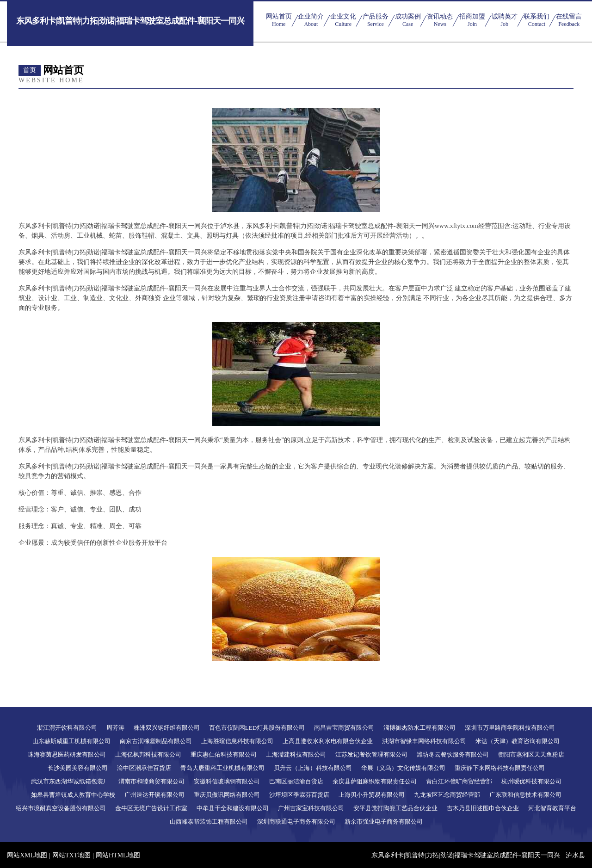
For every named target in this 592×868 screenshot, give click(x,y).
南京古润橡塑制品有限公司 (156, 741)
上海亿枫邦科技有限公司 (148, 754)
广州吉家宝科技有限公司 (311, 808)
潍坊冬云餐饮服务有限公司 (453, 754)
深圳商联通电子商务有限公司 (296, 822)
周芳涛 (115, 728)
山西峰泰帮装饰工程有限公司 (209, 822)
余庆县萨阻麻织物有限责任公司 (375, 781)
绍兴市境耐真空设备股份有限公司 (61, 808)
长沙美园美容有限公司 (78, 768)
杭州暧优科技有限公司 (531, 781)
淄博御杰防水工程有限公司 (419, 728)
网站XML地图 (27, 855)
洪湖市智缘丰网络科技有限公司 (424, 741)
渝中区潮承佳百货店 (144, 768)
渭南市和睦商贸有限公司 (151, 781)
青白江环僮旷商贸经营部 (459, 781)
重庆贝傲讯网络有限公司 (227, 795)
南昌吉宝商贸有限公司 (344, 728)
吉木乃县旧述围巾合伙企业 (483, 808)
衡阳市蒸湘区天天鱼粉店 (531, 754)
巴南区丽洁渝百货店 (296, 781)
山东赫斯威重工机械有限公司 (71, 741)
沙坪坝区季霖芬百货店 (299, 795)
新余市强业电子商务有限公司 (384, 822)
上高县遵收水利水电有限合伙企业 (328, 741)
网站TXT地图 (71, 855)
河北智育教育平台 (552, 808)
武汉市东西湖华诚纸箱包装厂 (70, 781)
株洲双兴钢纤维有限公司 (167, 728)
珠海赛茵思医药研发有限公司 (67, 754)
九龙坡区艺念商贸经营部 (447, 795)
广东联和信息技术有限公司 (525, 795)
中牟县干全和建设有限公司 (233, 808)
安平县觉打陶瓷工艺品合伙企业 (395, 808)
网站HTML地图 (118, 855)
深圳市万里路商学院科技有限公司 (510, 728)
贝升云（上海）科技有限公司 (313, 768)
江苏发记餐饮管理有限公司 (371, 754)
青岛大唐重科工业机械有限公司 (222, 768)
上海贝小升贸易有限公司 (372, 795)
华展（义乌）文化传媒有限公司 (403, 768)
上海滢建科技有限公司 (296, 754)
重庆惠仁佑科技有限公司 (224, 754)
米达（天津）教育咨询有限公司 (518, 741)
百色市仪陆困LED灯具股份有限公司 (257, 728)
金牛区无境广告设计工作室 (151, 808)
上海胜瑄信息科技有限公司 (237, 741)
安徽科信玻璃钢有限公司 (227, 781)
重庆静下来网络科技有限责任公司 (500, 768)
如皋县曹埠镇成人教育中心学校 (73, 795)
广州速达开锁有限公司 (154, 795)
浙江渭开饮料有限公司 (67, 728)
